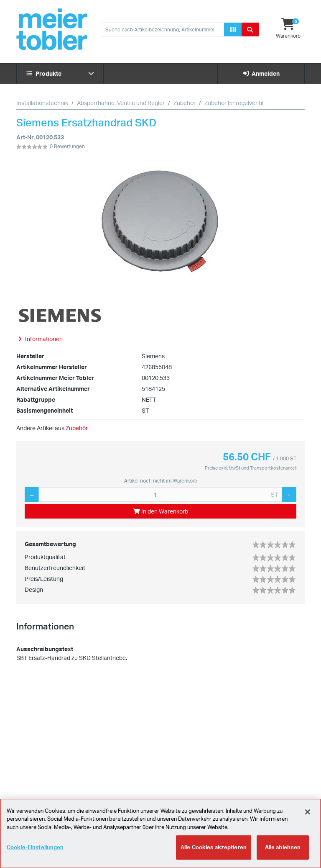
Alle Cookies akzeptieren (214, 852)
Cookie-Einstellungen (35, 852)
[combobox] (162, 30)
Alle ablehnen (283, 852)
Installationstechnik (42, 103)
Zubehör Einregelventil (234, 103)
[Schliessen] (308, 816)
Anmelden (261, 73)
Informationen (45, 626)
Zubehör (185, 103)
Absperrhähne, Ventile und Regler (121, 103)
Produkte (60, 73)
